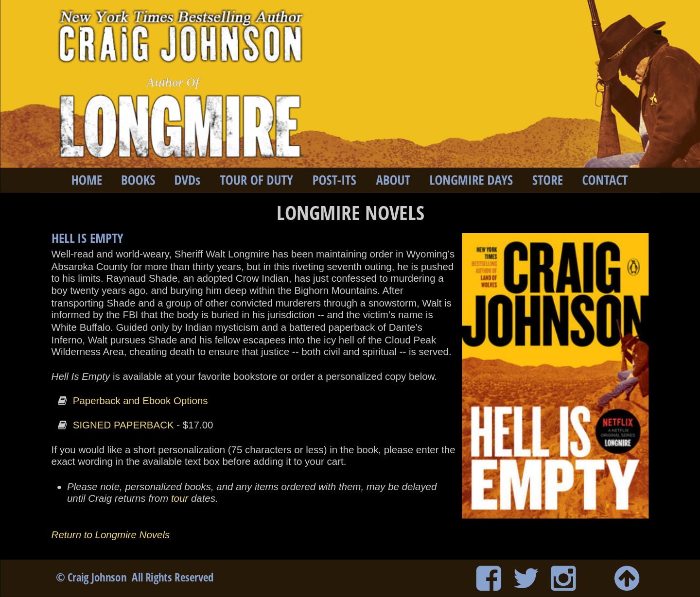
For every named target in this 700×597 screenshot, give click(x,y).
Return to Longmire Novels (112, 535)
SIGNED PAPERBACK (123, 425)
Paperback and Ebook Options (140, 401)
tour (180, 498)
